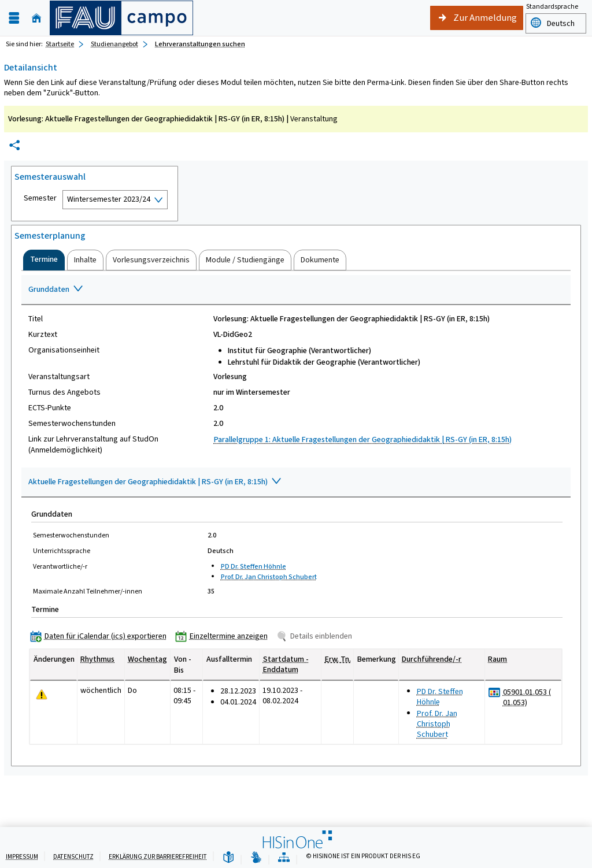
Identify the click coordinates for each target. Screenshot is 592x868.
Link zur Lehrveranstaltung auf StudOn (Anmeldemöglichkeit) (93, 444)
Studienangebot (114, 44)
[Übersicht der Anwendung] (284, 858)
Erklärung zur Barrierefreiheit (158, 857)
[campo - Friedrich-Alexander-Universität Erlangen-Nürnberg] (121, 18)
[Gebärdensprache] (256, 858)
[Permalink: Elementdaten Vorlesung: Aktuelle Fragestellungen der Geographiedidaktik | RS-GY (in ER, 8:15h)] (14, 145)
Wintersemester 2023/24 (109, 199)
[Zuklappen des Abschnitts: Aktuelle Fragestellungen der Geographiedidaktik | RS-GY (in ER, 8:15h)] (296, 483)
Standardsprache (552, 6)
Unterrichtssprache (62, 551)
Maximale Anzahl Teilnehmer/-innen (88, 591)
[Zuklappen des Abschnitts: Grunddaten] (296, 290)
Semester (40, 198)
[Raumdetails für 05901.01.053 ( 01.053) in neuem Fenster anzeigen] (530, 698)
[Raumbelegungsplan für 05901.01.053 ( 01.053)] (495, 693)
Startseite (60, 44)
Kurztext (43, 335)
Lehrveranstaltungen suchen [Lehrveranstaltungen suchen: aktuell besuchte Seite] (200, 44)
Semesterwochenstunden (72, 424)
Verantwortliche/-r (60, 566)
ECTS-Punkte (50, 408)
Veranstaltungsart (59, 377)
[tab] (44, 260)
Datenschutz (73, 857)
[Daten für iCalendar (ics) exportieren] (101, 636)
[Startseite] (36, 18)
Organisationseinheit (64, 350)
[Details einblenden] (317, 636)
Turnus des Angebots (64, 392)
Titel (36, 319)
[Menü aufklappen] (14, 18)
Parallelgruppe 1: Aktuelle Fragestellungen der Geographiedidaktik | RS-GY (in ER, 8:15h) (363, 439)
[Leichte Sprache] (228, 858)
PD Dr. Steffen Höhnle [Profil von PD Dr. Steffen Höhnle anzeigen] (254, 566)
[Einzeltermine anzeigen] (224, 636)
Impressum (22, 857)
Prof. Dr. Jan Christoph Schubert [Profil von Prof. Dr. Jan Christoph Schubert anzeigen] (269, 577)
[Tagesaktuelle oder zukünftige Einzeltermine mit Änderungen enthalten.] (42, 695)
